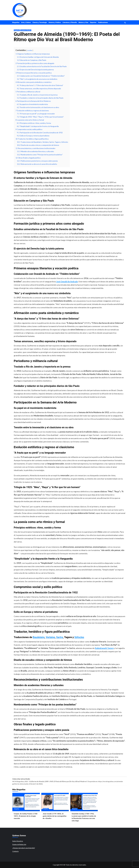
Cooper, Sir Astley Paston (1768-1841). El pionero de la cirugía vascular (26, 816)
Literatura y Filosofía (70, 22)
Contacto (15, 851)
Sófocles (79, 637)
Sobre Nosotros (18, 841)
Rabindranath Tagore (104, 648)
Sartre (60, 637)
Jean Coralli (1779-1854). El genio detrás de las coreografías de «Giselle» (55, 816)
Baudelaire (39, 637)
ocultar (30, 50)
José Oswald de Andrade (67, 282)
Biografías (16, 22)
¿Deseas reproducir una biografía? (24, 848)
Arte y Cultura (26, 22)
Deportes (93, 22)
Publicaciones (103, 22)
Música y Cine (83, 22)
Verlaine (50, 637)
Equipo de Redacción (19, 844)
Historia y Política (55, 22)
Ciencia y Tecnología (40, 22)
